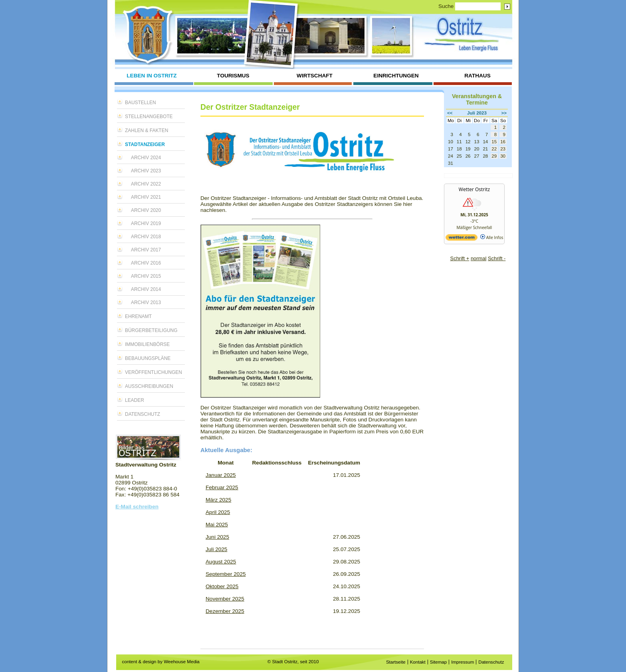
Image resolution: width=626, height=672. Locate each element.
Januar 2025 (221, 475)
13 (477, 142)
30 (503, 156)
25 (459, 156)
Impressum (463, 662)
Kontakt (418, 662)
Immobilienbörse (147, 344)
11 (459, 142)
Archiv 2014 (146, 289)
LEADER (135, 400)
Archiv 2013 (146, 302)
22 (494, 149)
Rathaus (477, 76)
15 (494, 142)
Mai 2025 (217, 525)
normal (478, 258)
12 (468, 142)
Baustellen (141, 103)
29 (494, 156)
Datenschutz (143, 414)
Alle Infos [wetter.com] (492, 237)
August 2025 (221, 562)
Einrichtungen (396, 76)
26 (468, 156)
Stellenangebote (149, 117)
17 (451, 149)
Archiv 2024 (146, 158)
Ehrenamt (138, 316)
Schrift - (497, 258)
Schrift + (460, 258)
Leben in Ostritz (152, 76)
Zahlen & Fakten (147, 130)
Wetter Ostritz (474, 189)
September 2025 (226, 574)
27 (477, 156)
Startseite (396, 662)
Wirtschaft (315, 76)
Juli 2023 (477, 113)
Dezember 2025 (225, 611)
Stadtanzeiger (145, 144)
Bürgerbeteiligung (151, 330)
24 (451, 156)
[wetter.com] (462, 239)
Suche (446, 6)
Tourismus (233, 76)
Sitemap (438, 662)
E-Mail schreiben (137, 507)
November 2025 (225, 599)
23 (503, 149)
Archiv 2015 (146, 276)
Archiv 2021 (146, 197)
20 (477, 149)
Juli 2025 (216, 549)
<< (450, 113)
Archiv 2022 (146, 184)
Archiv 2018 (146, 237)
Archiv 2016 (146, 263)
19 (468, 149)
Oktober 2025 (222, 586)
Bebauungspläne (148, 358)
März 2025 (218, 500)
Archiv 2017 (146, 250)
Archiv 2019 (146, 223)
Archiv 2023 (146, 171)
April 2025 (218, 512)
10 (451, 142)
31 (451, 163)
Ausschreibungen (149, 386)
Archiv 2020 (146, 210)
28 (485, 156)
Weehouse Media (182, 662)
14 (485, 142)
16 (503, 142)
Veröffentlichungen (154, 372)
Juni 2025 (217, 537)
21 (485, 149)
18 (459, 149)
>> (504, 113)
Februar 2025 (222, 487)
